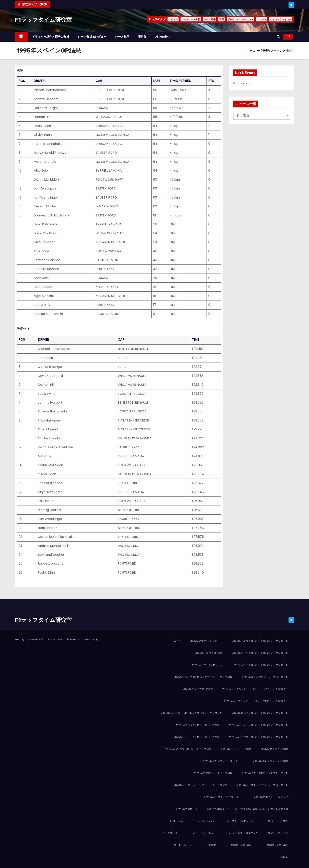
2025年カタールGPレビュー (209, 665)
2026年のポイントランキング (271, 797)
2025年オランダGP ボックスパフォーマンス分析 (260, 653)
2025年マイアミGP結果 (274, 749)
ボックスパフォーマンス (240, 19)
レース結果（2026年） (275, 845)
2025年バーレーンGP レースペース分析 (197, 737)
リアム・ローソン (278, 833)
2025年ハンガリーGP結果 (236, 749)
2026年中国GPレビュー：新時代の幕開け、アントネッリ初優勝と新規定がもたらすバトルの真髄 (232, 809)
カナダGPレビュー (173, 833)
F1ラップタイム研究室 (43, 20)
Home (176, 641)
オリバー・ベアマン (277, 821)
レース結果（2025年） (239, 845)
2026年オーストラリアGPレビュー (224, 797)
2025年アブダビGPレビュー (206, 641)
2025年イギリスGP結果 (209, 653)
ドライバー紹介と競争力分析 (51, 37)
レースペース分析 (191, 19)
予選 (222, 19)
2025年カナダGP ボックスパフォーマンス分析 (261, 665)
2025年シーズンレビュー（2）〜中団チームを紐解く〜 (256, 701)
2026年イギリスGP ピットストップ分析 (265, 773)
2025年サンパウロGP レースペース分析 (265, 677)
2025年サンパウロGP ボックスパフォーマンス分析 (203, 677)
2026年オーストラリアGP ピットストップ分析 (201, 785)
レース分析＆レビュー (92, 37)
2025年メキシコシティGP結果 (271, 761)
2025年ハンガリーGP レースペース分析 (188, 749)
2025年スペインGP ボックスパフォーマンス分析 (260, 713)
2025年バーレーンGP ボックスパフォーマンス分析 (259, 725)
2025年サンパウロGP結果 (198, 689)
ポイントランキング (281, 19)
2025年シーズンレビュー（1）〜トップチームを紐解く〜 (255, 689)
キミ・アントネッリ (204, 833)
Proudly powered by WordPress (35, 639)
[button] (278, 37)
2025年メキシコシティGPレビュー (223, 761)
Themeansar (89, 639)
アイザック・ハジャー (205, 821)
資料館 (142, 37)
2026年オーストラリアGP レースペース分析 (263, 785)
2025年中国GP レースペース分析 (213, 773)
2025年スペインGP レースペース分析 (198, 725)
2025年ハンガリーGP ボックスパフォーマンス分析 (259, 737)
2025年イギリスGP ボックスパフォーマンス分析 (260, 641)
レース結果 (210, 19)
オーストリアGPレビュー (241, 821)
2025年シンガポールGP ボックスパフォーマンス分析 (192, 713)
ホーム (251, 50)
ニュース (262, 19)
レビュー (173, 19)
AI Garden (162, 37)
